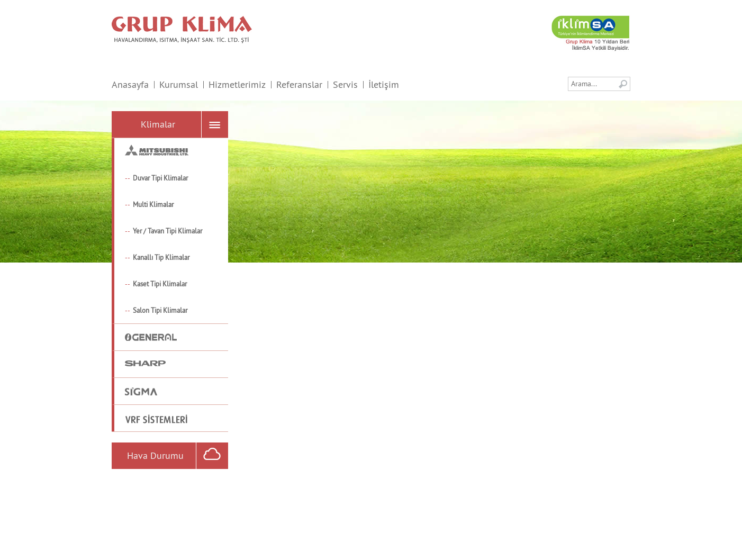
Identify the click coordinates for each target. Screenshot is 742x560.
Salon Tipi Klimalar (160, 310)
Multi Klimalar (153, 204)
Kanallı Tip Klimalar (161, 257)
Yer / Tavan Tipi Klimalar (168, 231)
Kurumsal (179, 84)
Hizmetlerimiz (237, 84)
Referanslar (299, 84)
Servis (345, 84)
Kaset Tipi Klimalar (160, 284)
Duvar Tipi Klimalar (160, 178)
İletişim (384, 84)
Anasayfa (130, 84)
